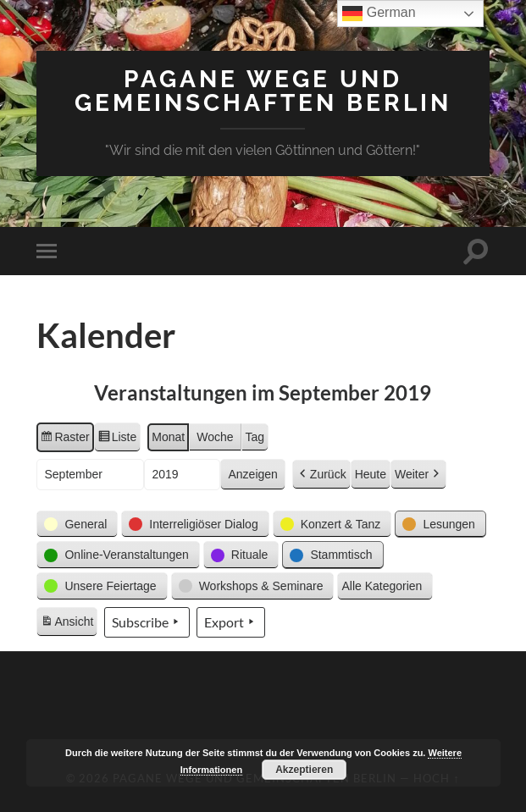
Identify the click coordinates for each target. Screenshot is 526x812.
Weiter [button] (418, 475)
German (379, 14)
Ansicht (69, 624)
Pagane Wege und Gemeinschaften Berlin (263, 91)
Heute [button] (371, 474)
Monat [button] (168, 437)
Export (231, 622)
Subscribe (147, 622)
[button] (77, 525)
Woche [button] (215, 437)
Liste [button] (117, 439)
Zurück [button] (321, 475)
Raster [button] (64, 439)
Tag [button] (255, 437)
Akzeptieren (304, 770)
